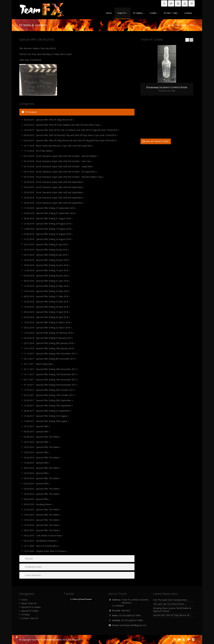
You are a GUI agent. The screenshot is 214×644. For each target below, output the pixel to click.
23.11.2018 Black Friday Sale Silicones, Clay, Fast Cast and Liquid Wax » (59, 146)
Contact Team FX (30, 618)
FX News (26, 615)
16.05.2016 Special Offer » (37, 473)
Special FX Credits (30, 611)
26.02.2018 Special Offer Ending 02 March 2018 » (48, 328)
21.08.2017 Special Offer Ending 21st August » (46, 416)
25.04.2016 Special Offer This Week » (42, 489)
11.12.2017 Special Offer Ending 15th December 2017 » (51, 354)
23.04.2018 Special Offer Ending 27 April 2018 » (47, 302)
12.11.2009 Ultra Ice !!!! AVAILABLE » (42, 546)
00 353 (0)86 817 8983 (132, 620)
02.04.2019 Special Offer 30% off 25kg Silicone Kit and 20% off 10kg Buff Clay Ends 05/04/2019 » (71, 140)
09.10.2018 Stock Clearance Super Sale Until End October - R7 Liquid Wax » (60, 172)
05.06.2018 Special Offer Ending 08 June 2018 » (47, 276)
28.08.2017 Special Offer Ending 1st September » (48, 411)
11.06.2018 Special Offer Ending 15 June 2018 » (47, 270)
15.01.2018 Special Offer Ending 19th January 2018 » (49, 348)
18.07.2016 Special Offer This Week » (42, 447)
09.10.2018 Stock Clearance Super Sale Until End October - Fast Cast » (58, 161)
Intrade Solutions (53, 640)
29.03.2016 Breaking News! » (38, 504)
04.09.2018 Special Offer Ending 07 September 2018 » (50, 213)
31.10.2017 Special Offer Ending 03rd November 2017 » (51, 385)
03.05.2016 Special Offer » (37, 484)
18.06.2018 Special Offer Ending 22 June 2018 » (47, 265)
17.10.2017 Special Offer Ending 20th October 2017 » (50, 390)
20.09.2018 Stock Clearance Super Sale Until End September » (54, 203)
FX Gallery (139, 13)
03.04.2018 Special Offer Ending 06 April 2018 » (47, 317)
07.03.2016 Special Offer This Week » (42, 520)
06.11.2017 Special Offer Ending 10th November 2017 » (51, 380)
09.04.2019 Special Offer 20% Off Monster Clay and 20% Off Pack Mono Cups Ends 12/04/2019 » (71, 135)
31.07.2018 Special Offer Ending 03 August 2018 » (48, 239)
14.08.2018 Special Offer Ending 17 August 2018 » (48, 229)
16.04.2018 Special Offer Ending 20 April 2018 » (47, 307)
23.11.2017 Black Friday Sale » (39, 364)
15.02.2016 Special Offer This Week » (42, 525)
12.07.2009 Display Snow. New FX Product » (45, 551)
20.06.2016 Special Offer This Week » (42, 458)
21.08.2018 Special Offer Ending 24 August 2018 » (48, 224)
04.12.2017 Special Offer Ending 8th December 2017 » (50, 359)
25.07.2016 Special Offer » (37, 442)
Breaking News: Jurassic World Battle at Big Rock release (172, 610)
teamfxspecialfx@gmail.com (133, 625)
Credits (154, 13)
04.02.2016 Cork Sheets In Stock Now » (43, 536)
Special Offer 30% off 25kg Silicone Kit (172, 615)
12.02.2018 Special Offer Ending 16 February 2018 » (49, 333)
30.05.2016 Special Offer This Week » (42, 468)
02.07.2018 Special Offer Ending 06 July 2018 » (46, 255)
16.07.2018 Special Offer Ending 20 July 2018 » (46, 250)
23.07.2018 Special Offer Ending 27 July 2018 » (46, 244)
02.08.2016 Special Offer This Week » (42, 437)
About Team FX (29, 603)
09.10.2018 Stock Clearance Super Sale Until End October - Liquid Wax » (59, 166)
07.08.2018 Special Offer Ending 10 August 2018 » (48, 234)
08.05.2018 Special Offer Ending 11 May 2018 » (47, 296)
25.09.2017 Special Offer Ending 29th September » (48, 400)
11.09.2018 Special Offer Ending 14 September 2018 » (50, 208)
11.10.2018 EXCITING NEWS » (39, 151)
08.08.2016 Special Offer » (37, 432)
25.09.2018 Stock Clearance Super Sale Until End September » (54, 182)
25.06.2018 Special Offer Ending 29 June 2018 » (47, 260)
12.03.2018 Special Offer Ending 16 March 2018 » (48, 322)
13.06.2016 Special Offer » (37, 463)
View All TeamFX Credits (156, 141)
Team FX (122, 13)
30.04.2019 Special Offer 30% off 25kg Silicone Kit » (49, 120)
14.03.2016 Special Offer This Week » (42, 515)
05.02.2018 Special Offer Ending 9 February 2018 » (48, 338)
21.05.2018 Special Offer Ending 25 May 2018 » (47, 286)
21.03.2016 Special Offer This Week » (42, 510)
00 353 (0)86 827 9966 (130, 615)
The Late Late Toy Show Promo (169, 604)
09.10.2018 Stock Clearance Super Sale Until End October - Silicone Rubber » (61, 156)
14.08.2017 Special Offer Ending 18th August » (46, 421)
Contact (188, 13)
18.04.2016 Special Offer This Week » (42, 494)
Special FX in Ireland (31, 607)
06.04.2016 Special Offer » (37, 499)
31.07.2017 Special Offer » (37, 426)
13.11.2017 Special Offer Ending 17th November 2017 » (51, 374)
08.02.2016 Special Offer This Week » (42, 530)
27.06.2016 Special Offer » (37, 452)
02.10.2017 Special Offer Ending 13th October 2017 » (50, 395)
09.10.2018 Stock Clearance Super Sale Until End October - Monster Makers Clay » (64, 177)
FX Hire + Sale (171, 13)
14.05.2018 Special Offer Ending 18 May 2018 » (47, 291)
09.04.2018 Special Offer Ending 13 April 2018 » (47, 312)
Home (109, 13)
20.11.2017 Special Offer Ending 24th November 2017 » (51, 369)
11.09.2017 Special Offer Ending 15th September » (48, 406)
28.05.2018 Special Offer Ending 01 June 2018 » (47, 281)
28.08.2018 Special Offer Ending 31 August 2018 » (48, 218)
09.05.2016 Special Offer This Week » (42, 478)
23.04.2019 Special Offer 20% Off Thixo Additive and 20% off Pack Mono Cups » (63, 125)
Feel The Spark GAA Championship (171, 600)
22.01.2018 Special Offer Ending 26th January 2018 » (49, 343)
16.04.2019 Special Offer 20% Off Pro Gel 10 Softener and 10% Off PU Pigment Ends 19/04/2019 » (71, 130)
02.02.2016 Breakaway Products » (41, 541)
